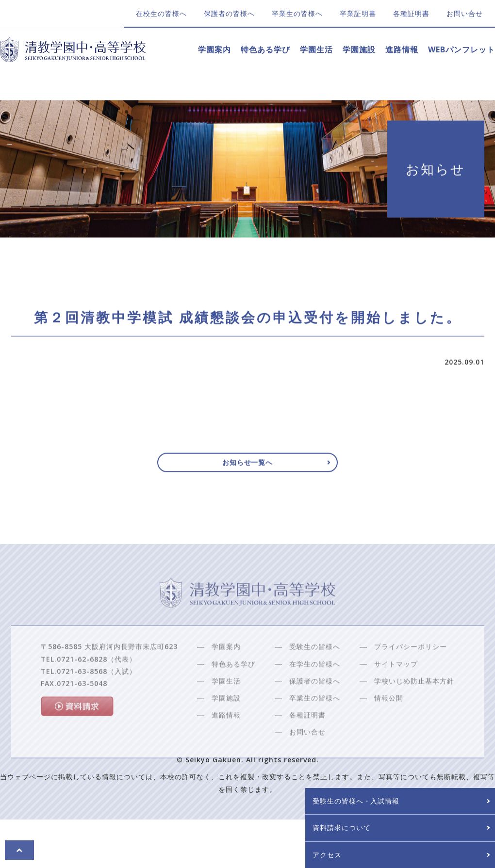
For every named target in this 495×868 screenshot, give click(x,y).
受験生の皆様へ (315, 668)
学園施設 (359, 49)
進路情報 (402, 49)
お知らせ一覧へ (248, 466)
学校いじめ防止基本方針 (414, 703)
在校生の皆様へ (161, 13)
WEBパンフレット (462, 49)
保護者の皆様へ (229, 13)
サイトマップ (396, 686)
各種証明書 (411, 13)
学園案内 (214, 49)
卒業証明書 (358, 13)
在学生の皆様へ (315, 686)
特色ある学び (265, 49)
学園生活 (316, 49)
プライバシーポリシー (411, 668)
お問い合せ (465, 13)
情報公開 (389, 720)
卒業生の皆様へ (297, 13)
